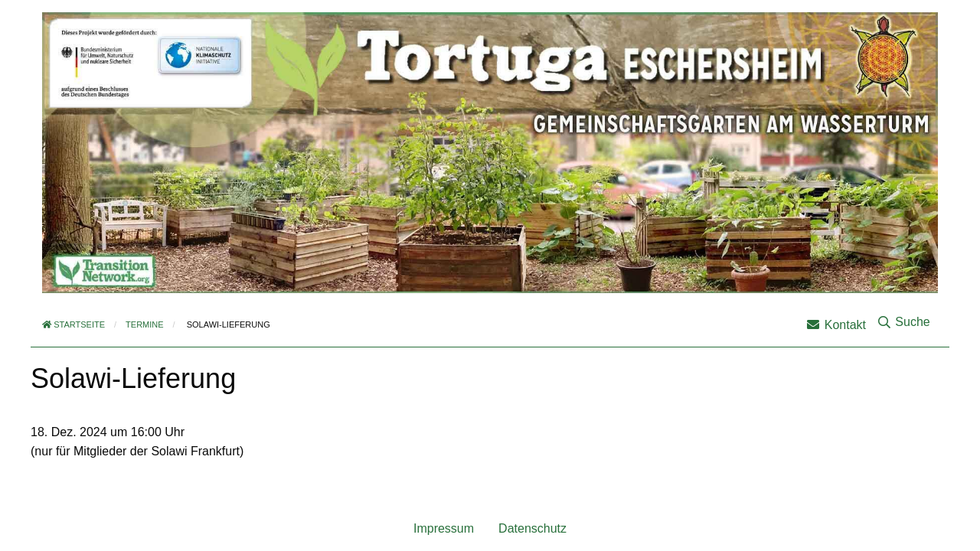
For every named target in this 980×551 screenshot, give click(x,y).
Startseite (73, 324)
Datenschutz (532, 528)
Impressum (444, 528)
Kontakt (836, 325)
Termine (145, 324)
